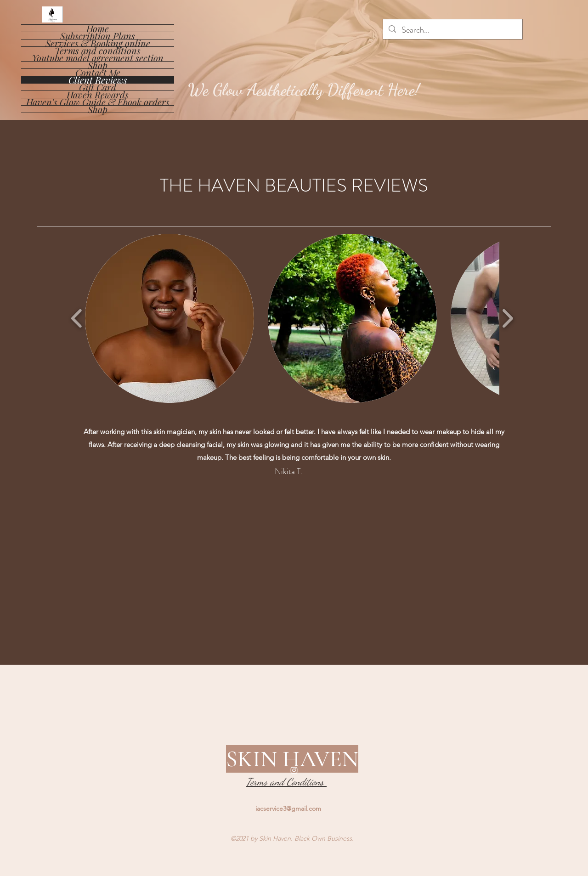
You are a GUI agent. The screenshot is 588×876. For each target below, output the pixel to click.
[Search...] (452, 30)
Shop (98, 65)
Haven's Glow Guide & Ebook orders (98, 102)
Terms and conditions (98, 50)
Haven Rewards (98, 94)
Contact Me (98, 72)
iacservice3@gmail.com (288, 808)
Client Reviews (98, 80)
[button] (170, 318)
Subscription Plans (98, 36)
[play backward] (77, 319)
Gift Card (98, 87)
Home (98, 28)
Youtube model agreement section (98, 58)
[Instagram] (294, 770)
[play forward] (507, 319)
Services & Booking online (98, 43)
